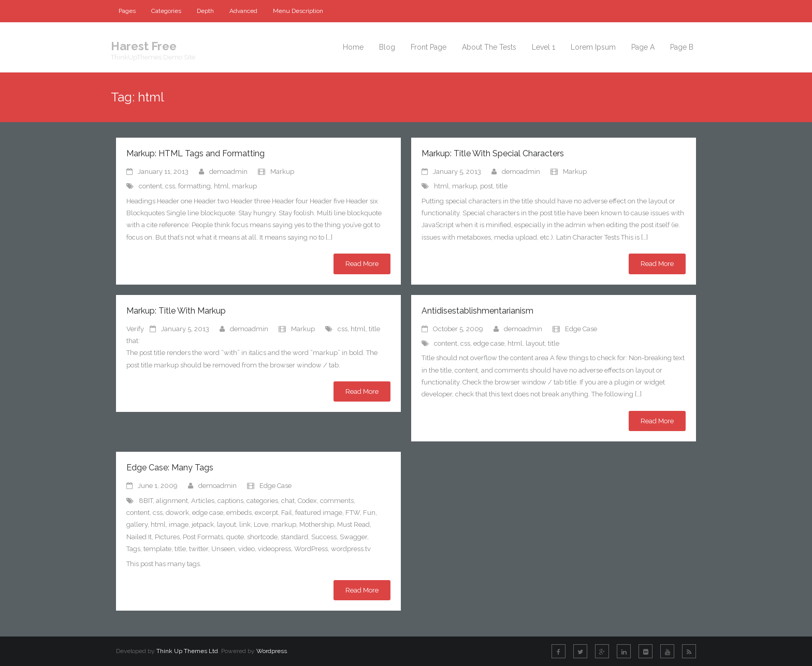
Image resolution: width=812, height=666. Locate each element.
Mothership (317, 524)
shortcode (262, 537)
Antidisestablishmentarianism (477, 311)
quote (235, 537)
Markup (282, 172)
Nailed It (139, 537)
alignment (172, 501)
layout (535, 343)
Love (261, 524)
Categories (166, 11)
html (221, 186)
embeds (239, 513)
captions (230, 501)
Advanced (243, 11)
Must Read (353, 524)
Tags (133, 549)
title (502, 186)
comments (337, 501)
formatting (194, 186)
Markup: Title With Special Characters (493, 153)
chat (288, 501)
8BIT (146, 501)
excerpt (266, 513)
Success (324, 537)
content (150, 186)
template (157, 549)
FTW (353, 513)
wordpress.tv (351, 549)
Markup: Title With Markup (176, 311)
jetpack (203, 524)
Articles (203, 501)
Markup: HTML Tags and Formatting (195, 153)
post (487, 186)
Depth (205, 11)
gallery (137, 524)
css (170, 186)
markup (244, 186)
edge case (489, 343)
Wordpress (272, 651)
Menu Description (298, 11)
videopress (274, 549)
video (247, 549)
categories (262, 501)
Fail (287, 513)
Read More (362, 264)
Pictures (167, 537)
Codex (307, 501)
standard (294, 537)
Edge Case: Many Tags (170, 468)
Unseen (223, 549)
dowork (177, 513)
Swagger (353, 537)
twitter (199, 549)
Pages (127, 11)
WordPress (311, 549)
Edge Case (581, 329)
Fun (369, 513)
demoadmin (228, 172)
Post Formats (203, 537)
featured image (319, 513)
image (179, 524)
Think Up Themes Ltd (187, 651)
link (245, 524)
